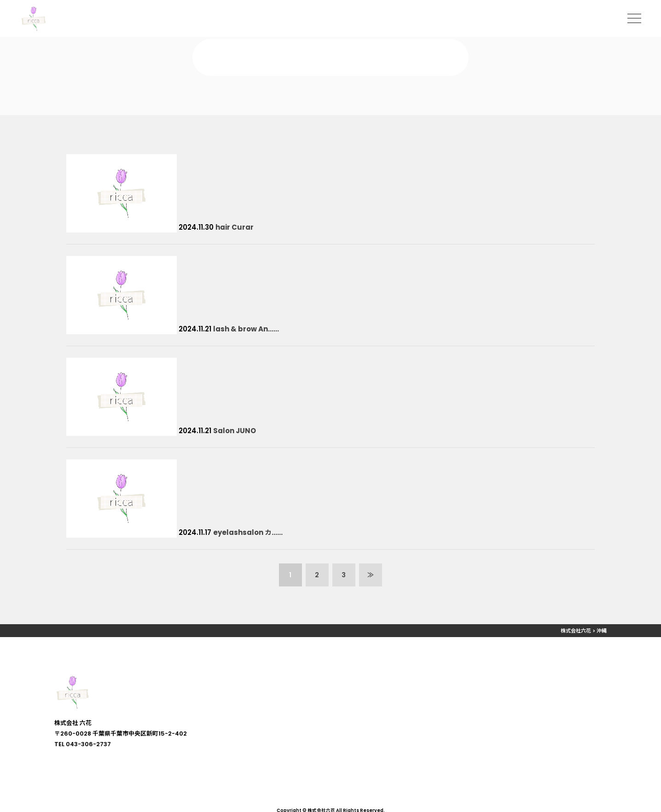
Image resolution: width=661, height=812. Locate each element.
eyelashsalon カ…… (248, 532)
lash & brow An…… (246, 329)
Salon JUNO (235, 431)
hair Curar (235, 227)
